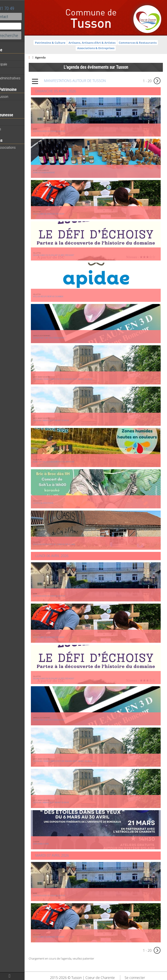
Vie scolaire (12, 122)
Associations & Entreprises (128, 48)
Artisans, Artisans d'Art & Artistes (124, 43)
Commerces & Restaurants (87, 48)
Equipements (13, 71)
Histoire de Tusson (17, 97)
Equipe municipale (16, 64)
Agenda (9, 57)
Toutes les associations (21, 147)
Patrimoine (11, 104)
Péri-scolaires (13, 129)
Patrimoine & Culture (82, 43)
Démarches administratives (23, 78)
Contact (24, 17)
